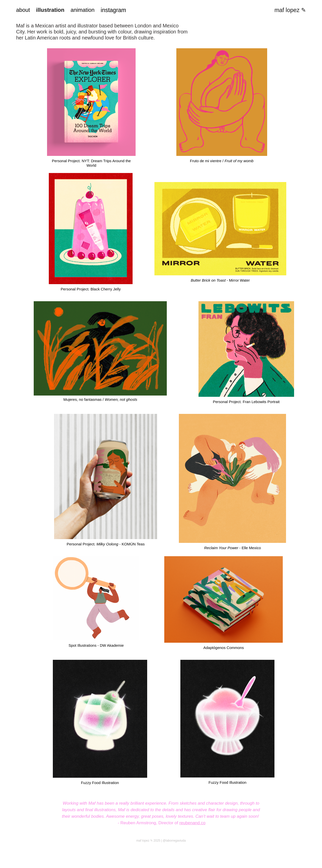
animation (82, 10)
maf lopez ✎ (290, 10)
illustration (50, 10)
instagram (113, 10)
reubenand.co (192, 823)
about (23, 10)
